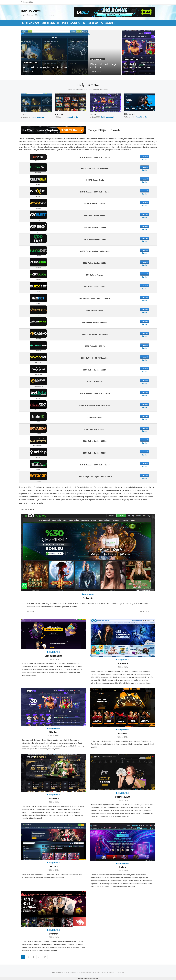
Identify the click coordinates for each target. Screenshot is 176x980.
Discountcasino (53, 656)
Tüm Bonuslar (107, 23)
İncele (145, 160)
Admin (32, 612)
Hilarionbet (130, 114)
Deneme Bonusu (48, 23)
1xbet (23, 114)
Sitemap (121, 973)
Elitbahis (54, 799)
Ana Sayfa (74, 973)
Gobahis (88, 598)
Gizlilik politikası (86, 973)
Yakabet (123, 733)
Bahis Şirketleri (30, 63)
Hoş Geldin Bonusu (90, 23)
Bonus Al (145, 157)
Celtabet (59, 114)
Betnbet (53, 934)
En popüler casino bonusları (88, 979)
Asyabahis (123, 663)
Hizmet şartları (100, 973)
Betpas (54, 866)
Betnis (123, 867)
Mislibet (93, 114)
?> (22, 34)
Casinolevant (123, 797)
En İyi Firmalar (33, 23)
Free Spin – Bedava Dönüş (68, 23)
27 (45, 957)
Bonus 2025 (31, 11)
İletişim (112, 973)
